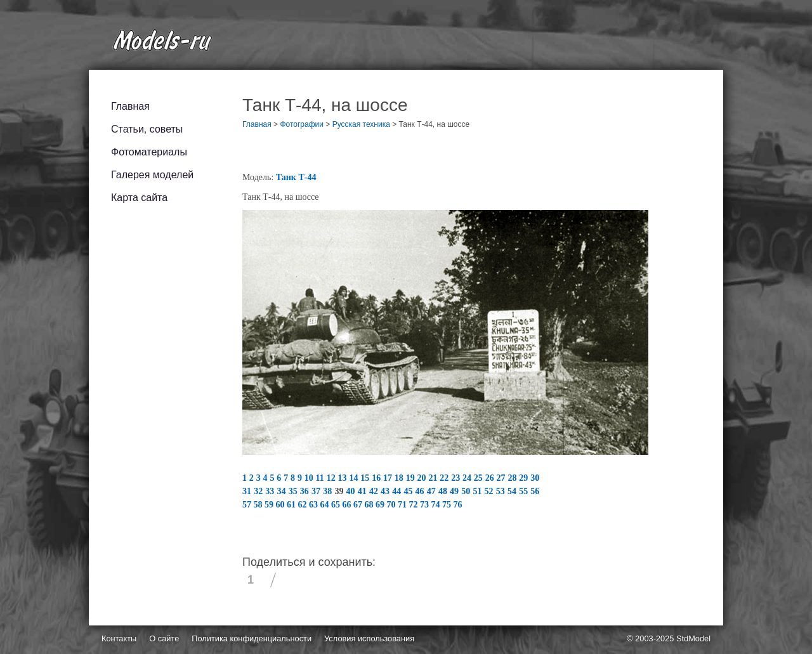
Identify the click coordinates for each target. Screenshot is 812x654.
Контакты (119, 638)
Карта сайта (139, 198)
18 (400, 478)
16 (377, 478)
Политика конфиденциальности (252, 638)
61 (292, 505)
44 (398, 491)
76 (458, 505)
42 (375, 491)
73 (426, 505)
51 (478, 491)
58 (259, 505)
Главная (130, 106)
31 (248, 491)
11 (321, 478)
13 (344, 478)
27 (502, 478)
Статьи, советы (147, 129)
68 (370, 505)
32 (259, 491)
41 (363, 491)
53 (502, 491)
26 (491, 478)
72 (415, 505)
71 (403, 505)
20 (423, 478)
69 (381, 505)
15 (366, 478)
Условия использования (369, 638)
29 (525, 478)
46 (421, 491)
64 (326, 505)
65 (337, 505)
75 (448, 505)
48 (444, 491)
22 (445, 478)
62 (304, 505)
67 (359, 505)
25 (480, 478)
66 (348, 505)
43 (386, 491)
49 (455, 491)
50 (467, 491)
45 (409, 491)
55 (525, 491)
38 (329, 491)
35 (294, 491)
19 (412, 478)
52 (490, 491)
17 (389, 478)
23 (457, 478)
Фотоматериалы (149, 152)
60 (282, 505)
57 (248, 505)
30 (535, 478)
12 (332, 478)
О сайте (164, 638)
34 (283, 491)
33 (271, 491)
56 (535, 491)
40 (352, 491)
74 (437, 505)
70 (393, 505)
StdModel (693, 638)
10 (310, 478)
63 (315, 505)
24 (468, 478)
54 (513, 491)
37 (317, 491)
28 (513, 478)
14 (355, 478)
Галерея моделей (152, 175)
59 (270, 505)
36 (306, 491)
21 (434, 478)
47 (433, 491)
